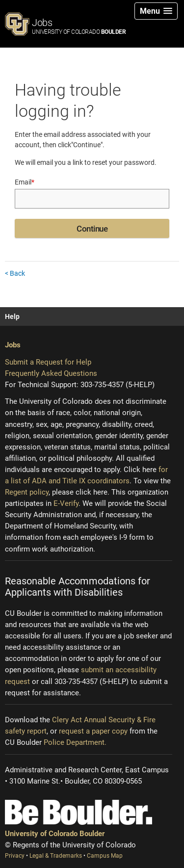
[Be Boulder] (79, 812)
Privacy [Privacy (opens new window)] (15, 856)
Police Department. (75, 742)
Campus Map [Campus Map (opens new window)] (105, 856)
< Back (15, 273)
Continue (92, 229)
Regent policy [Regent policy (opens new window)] (27, 492)
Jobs (79, 26)
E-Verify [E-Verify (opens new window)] (66, 503)
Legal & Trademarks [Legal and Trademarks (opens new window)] (56, 856)
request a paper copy (93, 731)
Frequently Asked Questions (51, 373)
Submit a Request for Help (48, 362)
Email (25, 182)
